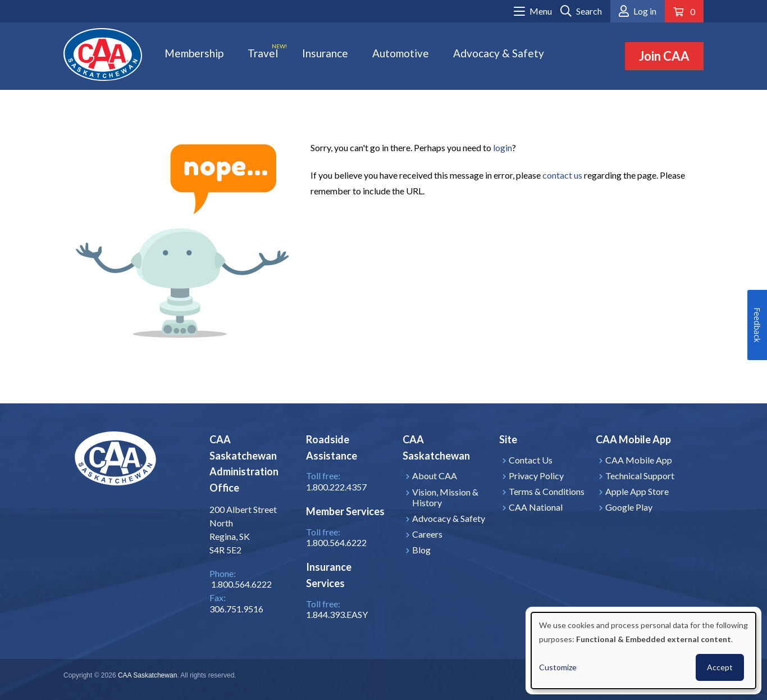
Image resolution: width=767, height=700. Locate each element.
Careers (427, 534)
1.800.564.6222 (336, 542)
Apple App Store (637, 491)
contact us (562, 175)
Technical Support (640, 476)
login (503, 147)
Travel (263, 53)
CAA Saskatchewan (147, 675)
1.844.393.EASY (337, 614)
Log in (645, 11)
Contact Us (531, 460)
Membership (194, 53)
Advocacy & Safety (499, 53)
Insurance (325, 53)
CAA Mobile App (639, 460)
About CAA (435, 476)
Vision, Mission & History (445, 497)
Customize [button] (558, 667)
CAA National (536, 507)
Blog (421, 550)
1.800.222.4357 (336, 487)
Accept (720, 667)
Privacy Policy (536, 476)
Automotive (401, 53)
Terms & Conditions (547, 491)
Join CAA (664, 56)
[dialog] (643, 651)
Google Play (629, 507)
